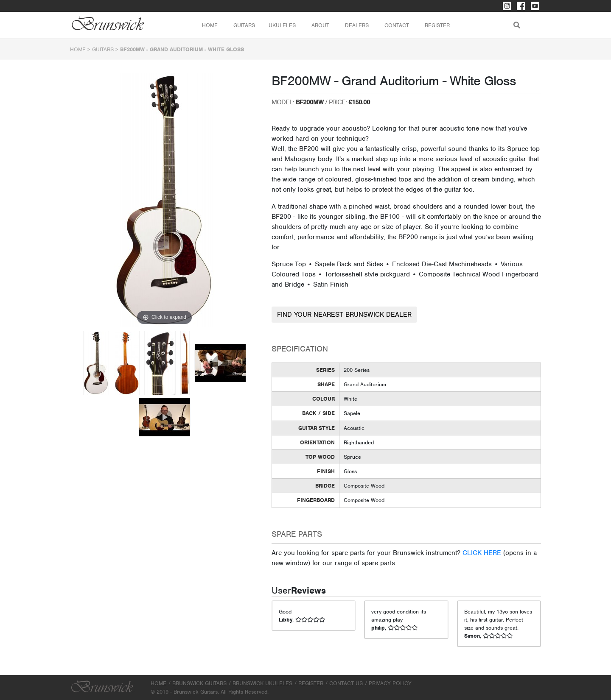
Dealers (357, 25)
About (320, 25)
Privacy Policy (390, 683)
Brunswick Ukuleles (262, 683)
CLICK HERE (482, 553)
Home (210, 25)
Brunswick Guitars (199, 683)
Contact (397, 25)
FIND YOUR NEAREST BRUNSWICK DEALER (344, 315)
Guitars (103, 49)
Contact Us (346, 683)
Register (437, 25)
